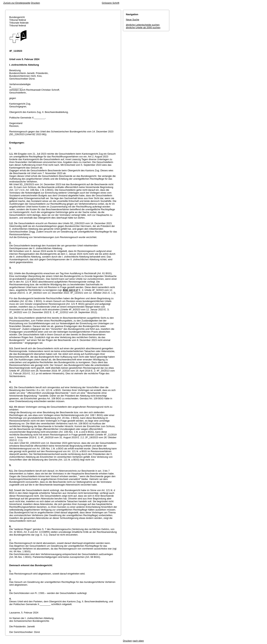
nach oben (138, 641)
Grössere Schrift (111, 3)
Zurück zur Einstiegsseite (17, 3)
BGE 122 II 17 (70, 290)
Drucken (35, 3)
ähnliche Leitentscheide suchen (143, 25)
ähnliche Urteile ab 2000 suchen (143, 28)
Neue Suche (133, 20)
